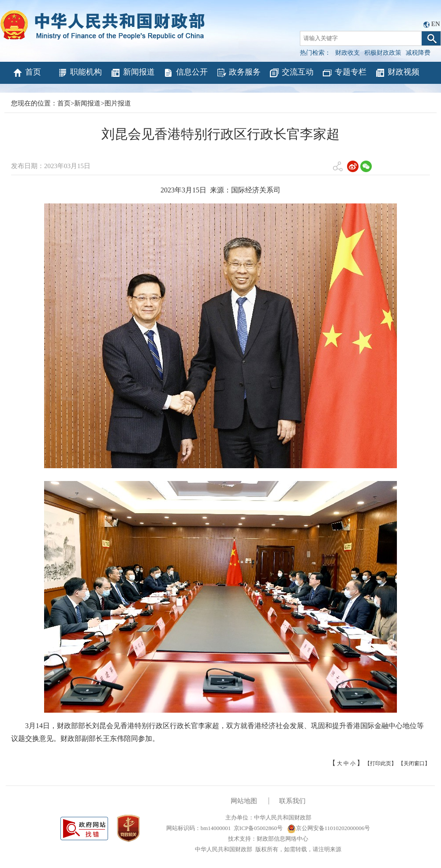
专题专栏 (344, 73)
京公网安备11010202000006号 (329, 828)
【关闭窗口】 (414, 763)
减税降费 (418, 53)
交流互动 (291, 73)
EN (436, 24)
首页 (27, 73)
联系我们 (292, 801)
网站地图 (244, 801)
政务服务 (238, 73)
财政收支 (348, 53)
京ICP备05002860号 (258, 828)
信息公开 (185, 73)
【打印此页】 (381, 763)
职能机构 (80, 73)
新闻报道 (133, 73)
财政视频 (397, 73)
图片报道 (118, 103)
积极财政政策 (383, 53)
